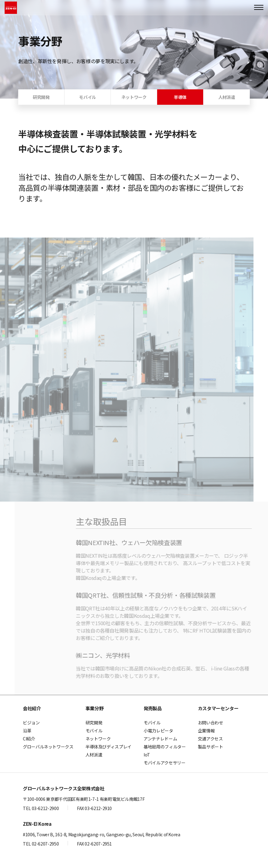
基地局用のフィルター (165, 747)
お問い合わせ (211, 723)
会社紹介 (32, 708)
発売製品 (153, 708)
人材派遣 (94, 755)
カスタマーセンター (218, 708)
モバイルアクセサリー (164, 763)
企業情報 (206, 731)
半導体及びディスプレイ (109, 747)
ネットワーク (98, 739)
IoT (147, 755)
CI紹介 (29, 739)
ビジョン (31, 723)
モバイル (94, 731)
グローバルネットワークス (48, 747)
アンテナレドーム (160, 739)
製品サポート (211, 747)
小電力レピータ (158, 731)
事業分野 (95, 708)
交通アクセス (210, 739)
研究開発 (94, 723)
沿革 (27, 731)
